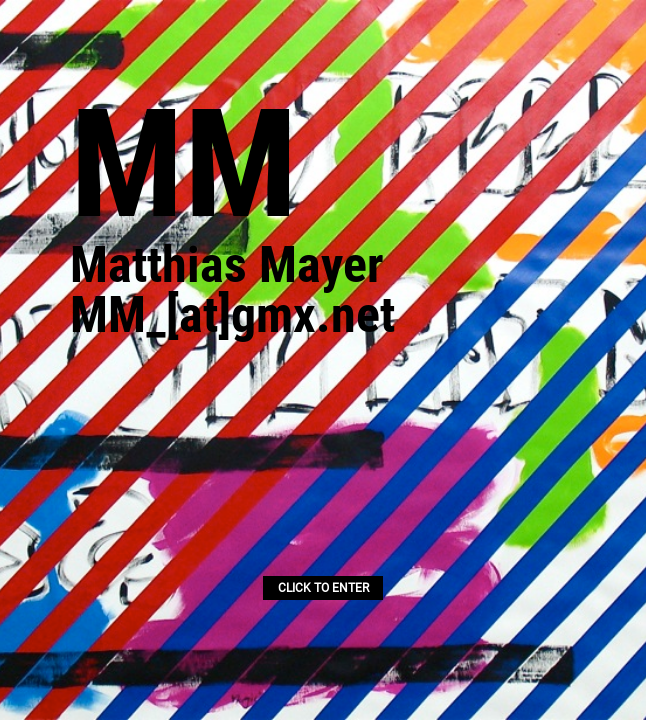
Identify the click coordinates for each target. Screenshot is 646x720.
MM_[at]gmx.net (232, 315)
